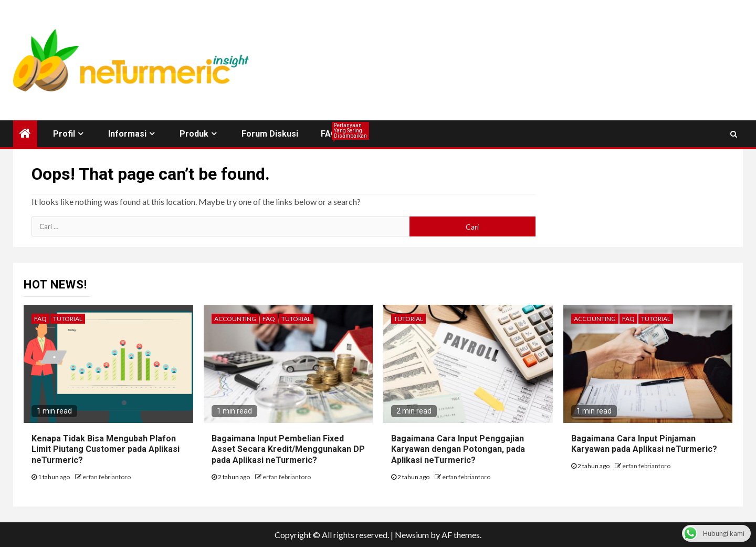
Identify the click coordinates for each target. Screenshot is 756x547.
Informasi (127, 134)
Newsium (412, 535)
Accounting (235, 319)
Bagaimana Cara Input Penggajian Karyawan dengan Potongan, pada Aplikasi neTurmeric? (458, 450)
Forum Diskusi (270, 134)
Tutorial (68, 319)
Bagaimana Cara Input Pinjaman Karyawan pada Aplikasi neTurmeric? (644, 444)
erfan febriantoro (107, 477)
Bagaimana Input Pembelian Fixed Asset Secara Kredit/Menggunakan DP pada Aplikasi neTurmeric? (288, 450)
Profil (64, 134)
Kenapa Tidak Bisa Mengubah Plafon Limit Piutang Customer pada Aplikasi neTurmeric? (106, 450)
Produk (194, 134)
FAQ (329, 134)
